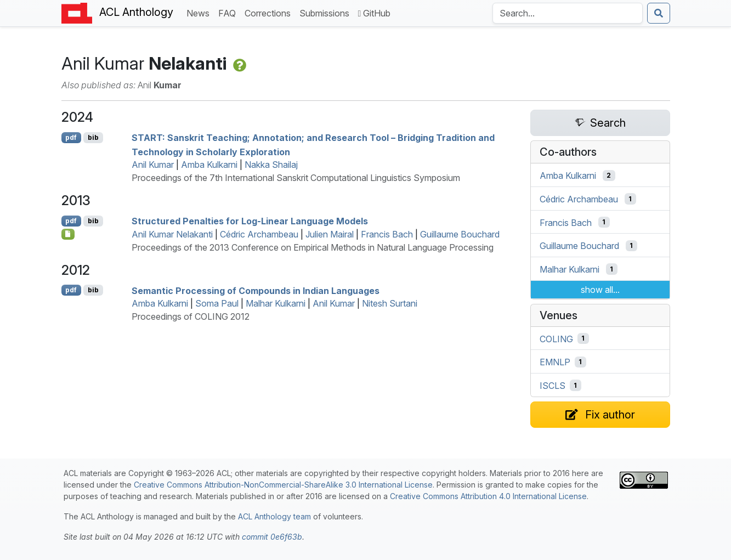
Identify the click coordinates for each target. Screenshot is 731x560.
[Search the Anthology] (568, 13)
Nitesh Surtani (390, 303)
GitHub (375, 13)
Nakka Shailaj (271, 165)
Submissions (327, 12)
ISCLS (552, 386)
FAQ (229, 12)
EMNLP (555, 362)
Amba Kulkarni (209, 165)
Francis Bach (387, 234)
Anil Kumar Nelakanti (172, 234)
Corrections (270, 12)
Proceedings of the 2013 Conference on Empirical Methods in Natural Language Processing (313, 247)
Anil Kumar (153, 165)
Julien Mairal (330, 234)
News (200, 12)
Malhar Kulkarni (276, 303)
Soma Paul (217, 303)
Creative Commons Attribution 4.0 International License (488, 496)
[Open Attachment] (68, 234)
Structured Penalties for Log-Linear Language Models (250, 221)
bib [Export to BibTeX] (93, 137)
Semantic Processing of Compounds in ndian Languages (256, 290)
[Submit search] (659, 13)
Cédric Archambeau (259, 234)
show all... (600, 290)
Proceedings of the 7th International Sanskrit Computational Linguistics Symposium (296, 178)
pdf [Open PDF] (71, 137)
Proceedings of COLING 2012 (191, 316)
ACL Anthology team (274, 516)
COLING (556, 338)
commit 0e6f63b (272, 537)
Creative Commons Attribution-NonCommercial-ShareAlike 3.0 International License (283, 485)
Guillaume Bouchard (460, 234)
